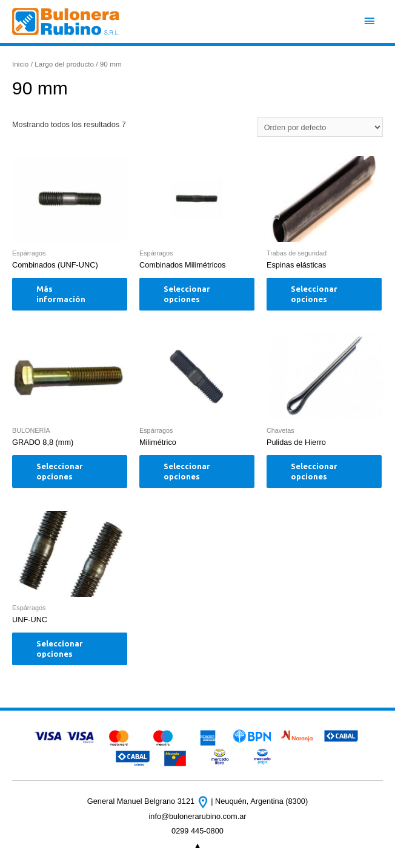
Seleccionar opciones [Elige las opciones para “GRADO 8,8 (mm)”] (60, 471)
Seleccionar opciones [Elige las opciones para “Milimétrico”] (187, 471)
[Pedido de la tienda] (320, 127)
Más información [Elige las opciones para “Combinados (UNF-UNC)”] (61, 294)
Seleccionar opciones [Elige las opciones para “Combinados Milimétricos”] (187, 294)
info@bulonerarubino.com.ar (197, 816)
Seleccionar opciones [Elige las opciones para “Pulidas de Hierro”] (314, 471)
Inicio (20, 64)
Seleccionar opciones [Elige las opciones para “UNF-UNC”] (60, 649)
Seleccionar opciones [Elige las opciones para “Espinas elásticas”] (314, 294)
